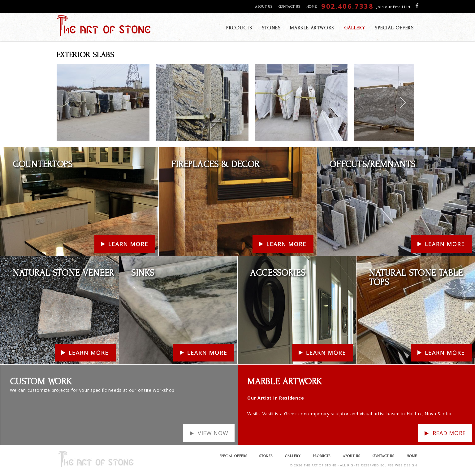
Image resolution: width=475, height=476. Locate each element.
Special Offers (233, 456)
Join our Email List (394, 7)
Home (312, 7)
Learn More (13, 151)
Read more (449, 433)
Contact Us (289, 7)
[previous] (68, 102)
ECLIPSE (387, 465)
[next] (402, 102)
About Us (264, 7)
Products (322, 456)
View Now (213, 433)
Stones (266, 456)
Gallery (293, 456)
